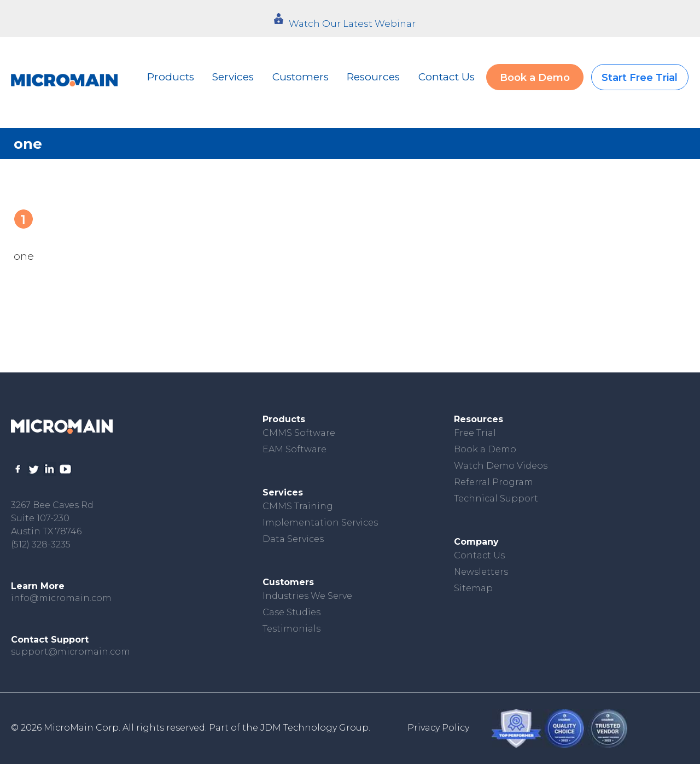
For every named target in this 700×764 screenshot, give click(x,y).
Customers (301, 77)
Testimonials (291, 629)
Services (233, 77)
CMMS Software (299, 433)
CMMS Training (298, 506)
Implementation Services (320, 523)
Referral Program (494, 482)
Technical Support (496, 498)
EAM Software (294, 449)
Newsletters (481, 572)
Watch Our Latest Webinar (352, 24)
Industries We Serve (307, 596)
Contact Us (447, 77)
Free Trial (475, 433)
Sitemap (473, 588)
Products (171, 77)
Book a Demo (535, 78)
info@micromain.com (61, 598)
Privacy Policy (438, 728)
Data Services (293, 539)
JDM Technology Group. (315, 728)
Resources (373, 77)
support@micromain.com (71, 652)
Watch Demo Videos (501, 466)
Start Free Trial (640, 78)
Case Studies (291, 612)
